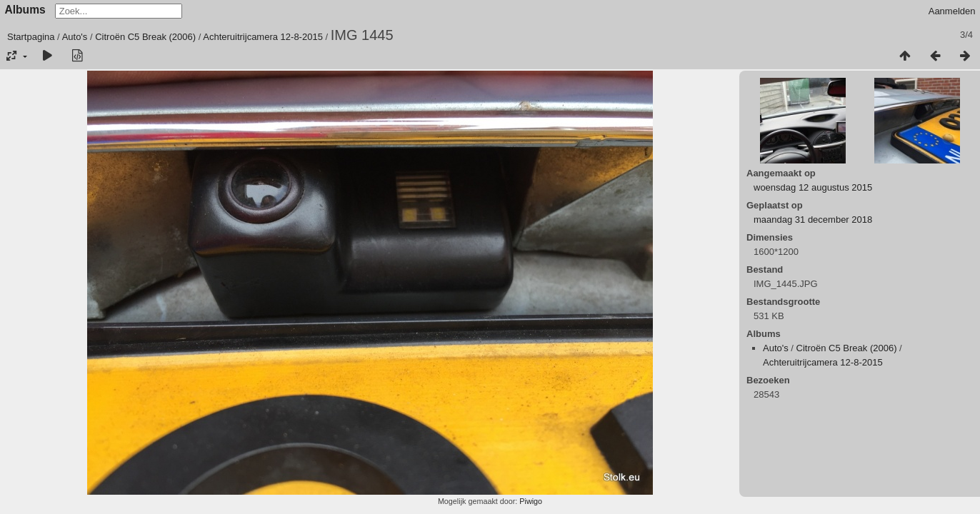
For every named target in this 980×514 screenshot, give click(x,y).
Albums (25, 10)
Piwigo (531, 501)
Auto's (75, 37)
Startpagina (31, 37)
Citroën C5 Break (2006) (145, 37)
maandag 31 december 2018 (813, 220)
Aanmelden (952, 11)
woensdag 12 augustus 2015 (813, 187)
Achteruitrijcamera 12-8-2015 (263, 37)
